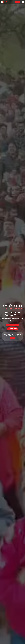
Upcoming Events (12, 329)
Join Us (12, 338)
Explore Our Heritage (12, 325)
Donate (18, 2)
